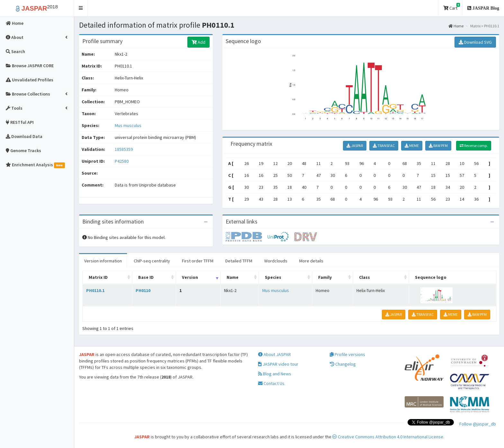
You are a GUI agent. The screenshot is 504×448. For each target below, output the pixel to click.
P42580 (122, 161)
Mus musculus (128, 125)
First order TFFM (198, 261)
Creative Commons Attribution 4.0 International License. (388, 437)
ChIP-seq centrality (152, 261)
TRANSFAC (384, 146)
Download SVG (475, 42)
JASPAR (355, 146)
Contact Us (271, 383)
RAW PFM (438, 146)
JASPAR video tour (278, 364)
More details (311, 261)
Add (198, 42)
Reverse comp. (474, 146)
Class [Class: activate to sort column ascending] (364, 277)
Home (456, 26)
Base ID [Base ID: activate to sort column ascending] (146, 277)
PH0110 (143, 290)
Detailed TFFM (239, 261)
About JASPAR (274, 354)
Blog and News (275, 374)
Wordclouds (276, 261)
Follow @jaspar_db (478, 424)
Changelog (343, 364)
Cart (452, 7)
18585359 (124, 149)
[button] (81, 8)
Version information (103, 261)
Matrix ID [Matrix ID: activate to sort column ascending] (98, 277)
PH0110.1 (95, 290)
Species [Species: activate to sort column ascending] (273, 277)
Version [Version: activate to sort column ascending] (190, 277)
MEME (412, 146)
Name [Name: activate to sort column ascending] (233, 277)
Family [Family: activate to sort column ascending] (325, 277)
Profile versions (347, 354)
